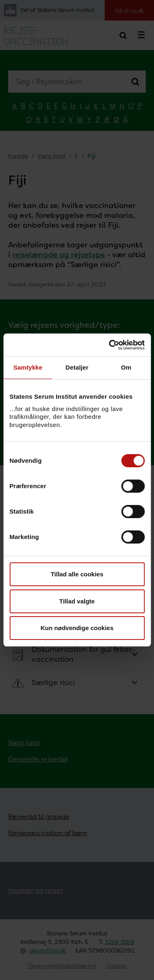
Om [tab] (126, 367)
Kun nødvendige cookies (77, 628)
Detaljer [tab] (77, 367)
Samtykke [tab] (28, 367)
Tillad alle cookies (77, 574)
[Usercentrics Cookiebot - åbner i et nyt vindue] (110, 345)
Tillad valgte (77, 601)
